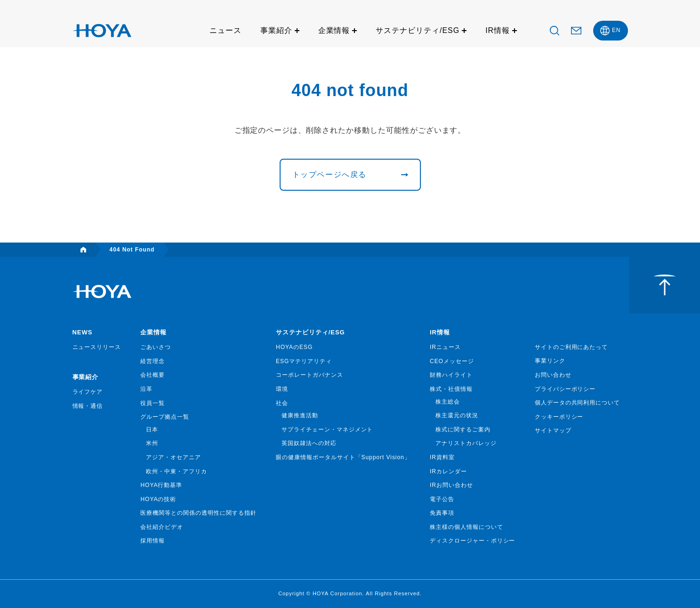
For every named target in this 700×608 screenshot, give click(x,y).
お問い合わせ (553, 375)
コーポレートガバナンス (310, 375)
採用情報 (153, 541)
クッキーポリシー (559, 417)
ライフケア (88, 392)
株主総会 (448, 402)
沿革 (146, 389)
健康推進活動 (300, 415)
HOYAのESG (294, 347)
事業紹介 (276, 30)
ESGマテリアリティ (304, 361)
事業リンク (550, 361)
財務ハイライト (451, 375)
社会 (282, 403)
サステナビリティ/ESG (418, 30)
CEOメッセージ (452, 361)
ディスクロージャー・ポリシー (472, 541)
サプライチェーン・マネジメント (327, 430)
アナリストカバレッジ (466, 443)
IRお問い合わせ (451, 485)
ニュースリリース (97, 347)
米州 (152, 443)
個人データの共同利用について (577, 403)
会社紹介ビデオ (162, 527)
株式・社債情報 (451, 389)
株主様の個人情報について (467, 527)
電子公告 (442, 499)
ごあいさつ (156, 347)
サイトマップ (553, 430)
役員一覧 (153, 403)
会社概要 (153, 375)
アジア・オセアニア (173, 457)
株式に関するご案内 (463, 430)
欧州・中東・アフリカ (177, 471)
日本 (152, 430)
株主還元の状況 (457, 415)
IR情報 (498, 30)
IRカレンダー (448, 471)
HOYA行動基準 (161, 485)
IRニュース (445, 347)
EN (616, 30)
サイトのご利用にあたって (571, 347)
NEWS (83, 332)
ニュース (225, 30)
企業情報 (334, 30)
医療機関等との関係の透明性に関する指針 (198, 513)
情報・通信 (88, 406)
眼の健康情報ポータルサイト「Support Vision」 (343, 457)
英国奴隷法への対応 (309, 443)
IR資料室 (442, 457)
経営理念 (153, 361)
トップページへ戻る (330, 174)
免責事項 (442, 513)
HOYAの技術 (158, 499)
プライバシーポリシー (565, 389)
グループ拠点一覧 (165, 417)
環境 (282, 389)
